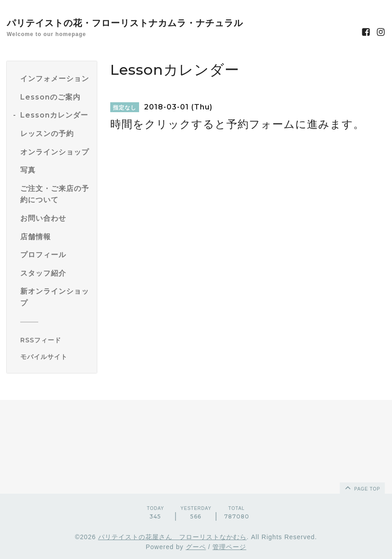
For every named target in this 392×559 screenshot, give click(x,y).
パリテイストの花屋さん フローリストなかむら (172, 537)
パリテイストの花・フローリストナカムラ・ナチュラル (125, 23)
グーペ (196, 547)
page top (362, 487)
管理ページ (229, 547)
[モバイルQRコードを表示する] (55, 357)
